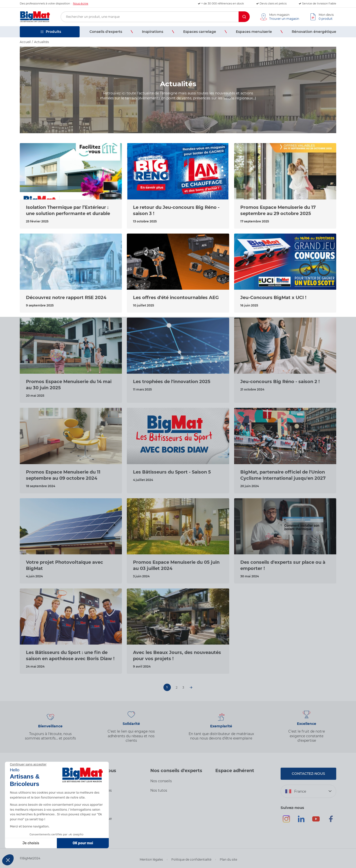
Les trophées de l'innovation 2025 (172, 382)
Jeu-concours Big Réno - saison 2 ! (280, 382)
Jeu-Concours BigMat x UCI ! (273, 298)
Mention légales (151, 859)
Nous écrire (81, 3)
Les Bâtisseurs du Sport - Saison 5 (172, 472)
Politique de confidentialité (191, 859)
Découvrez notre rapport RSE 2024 (66, 298)
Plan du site (228, 859)
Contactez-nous (308, 774)
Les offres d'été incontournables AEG (176, 298)
